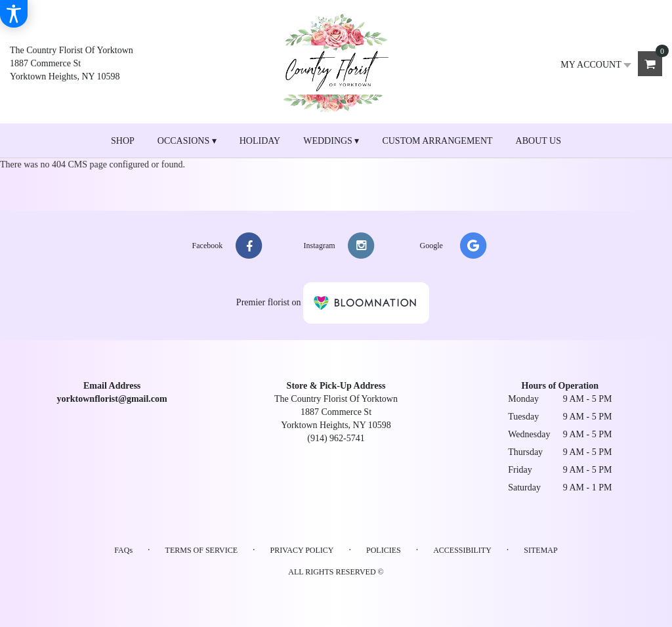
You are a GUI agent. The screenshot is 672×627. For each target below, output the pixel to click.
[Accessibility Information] (14, 14)
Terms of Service (201, 550)
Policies (384, 550)
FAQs (123, 550)
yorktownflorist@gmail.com (112, 399)
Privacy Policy (302, 550)
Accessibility (462, 550)
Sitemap (540, 550)
